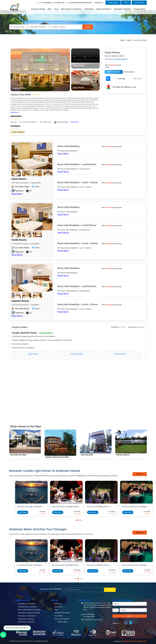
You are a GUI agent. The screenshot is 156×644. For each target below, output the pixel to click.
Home (122, 40)
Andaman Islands (38, 9)
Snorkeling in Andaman (27, 604)
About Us (58, 604)
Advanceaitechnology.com (134, 641)
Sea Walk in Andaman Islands (29, 613)
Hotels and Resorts (104, 9)
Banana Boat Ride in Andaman (29, 610)
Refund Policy (120, 354)
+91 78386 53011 (59, 3)
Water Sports (22, 600)
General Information (62, 613)
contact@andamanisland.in (81, 3)
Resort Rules (33, 354)
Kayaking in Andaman (26, 619)
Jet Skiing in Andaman (26, 622)
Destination (89, 9)
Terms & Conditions (62, 619)
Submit (110, 590)
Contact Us (99, 3)
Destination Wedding (122, 9)
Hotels (129, 40)
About (55, 600)
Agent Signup (113, 2)
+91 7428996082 (46, 3)
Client (126, 2)
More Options (129, 72)
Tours (56, 9)
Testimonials (62, 622)
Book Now (17, 512)
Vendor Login (139, 2)
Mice (50, 9)
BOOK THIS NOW (114, 72)
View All (140, 474)
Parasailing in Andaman (27, 616)
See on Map (132, 87)
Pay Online (58, 616)
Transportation (140, 9)
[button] (13, 156)
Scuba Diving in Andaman (28, 607)
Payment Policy (77, 354)
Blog (56, 610)
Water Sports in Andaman (71, 9)
